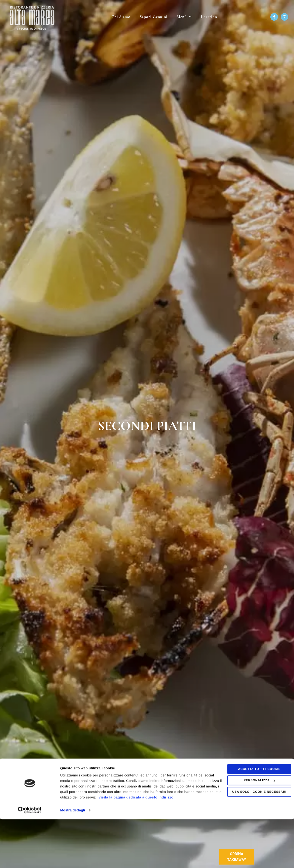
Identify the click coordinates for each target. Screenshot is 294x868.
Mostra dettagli (73, 859)
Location (209, 17)
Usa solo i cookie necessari (256, 841)
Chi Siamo (121, 17)
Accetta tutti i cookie (256, 818)
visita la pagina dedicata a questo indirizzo (174, 846)
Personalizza (256, 829)
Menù (184, 17)
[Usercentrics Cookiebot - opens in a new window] (30, 859)
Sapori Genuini (154, 17)
